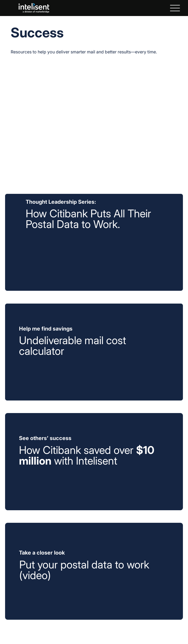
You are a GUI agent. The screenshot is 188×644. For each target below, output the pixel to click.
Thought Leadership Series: (61, 202)
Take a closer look (42, 553)
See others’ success (45, 438)
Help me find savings (46, 329)
